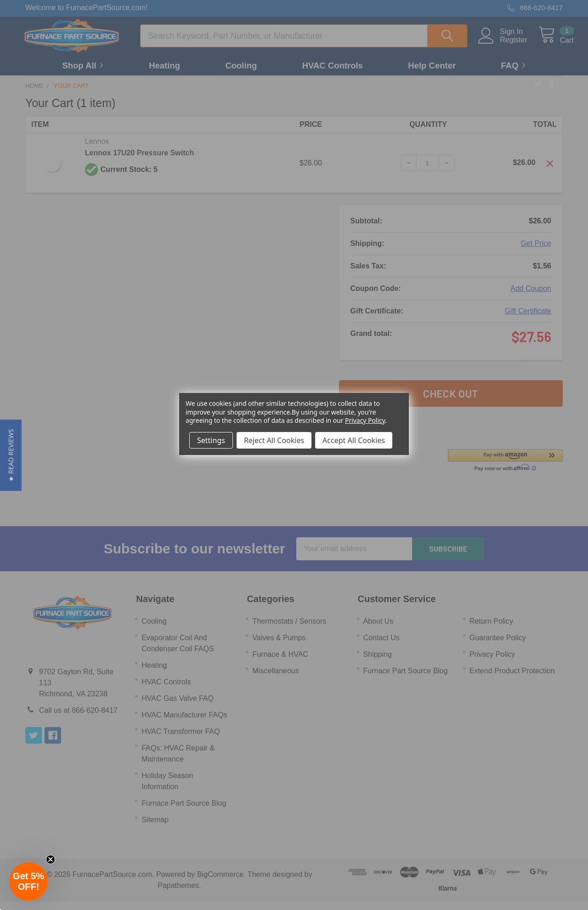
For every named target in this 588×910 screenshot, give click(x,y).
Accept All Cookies (354, 440)
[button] (11, 455)
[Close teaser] (51, 859)
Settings (211, 440)
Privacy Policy (365, 420)
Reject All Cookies (274, 440)
